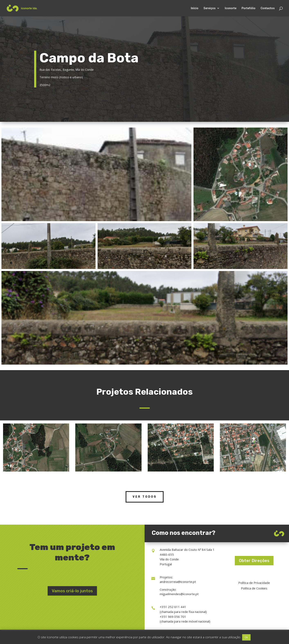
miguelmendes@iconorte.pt (179, 594)
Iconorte (231, 8)
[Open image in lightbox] (96, 174)
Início (195, 8)
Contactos (268, 8)
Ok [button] (246, 637)
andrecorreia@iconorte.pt (178, 582)
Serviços (210, 8)
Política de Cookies (254, 588)
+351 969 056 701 (173, 617)
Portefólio (249, 8)
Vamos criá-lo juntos (72, 591)
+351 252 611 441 (173, 607)
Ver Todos (145, 497)
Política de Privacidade (254, 583)
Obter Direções (254, 561)
